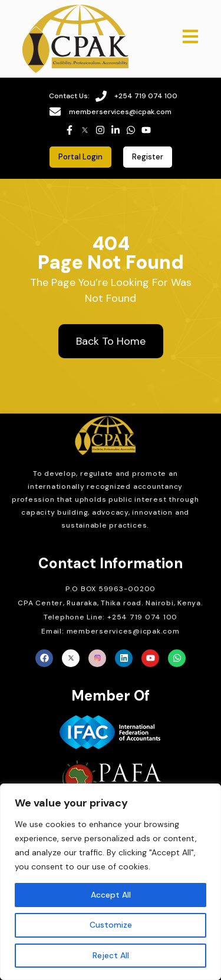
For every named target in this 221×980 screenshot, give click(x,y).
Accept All (111, 895)
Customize (111, 925)
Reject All (111, 955)
